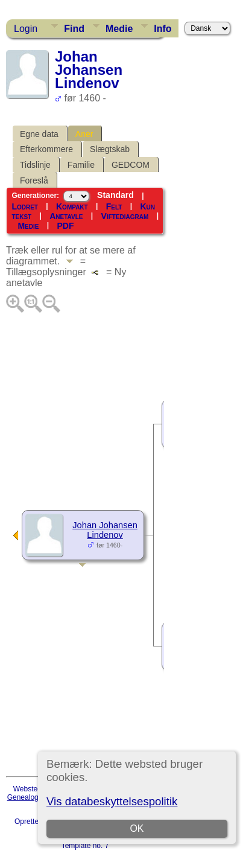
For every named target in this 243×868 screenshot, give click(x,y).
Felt (114, 206)
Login (26, 29)
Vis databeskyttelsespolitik (112, 801)
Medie (119, 29)
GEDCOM (131, 165)
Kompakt (72, 206)
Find (74, 29)
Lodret (25, 206)
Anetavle (66, 216)
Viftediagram (125, 216)
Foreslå (34, 180)
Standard (115, 195)
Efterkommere (46, 149)
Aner (84, 134)
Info (163, 29)
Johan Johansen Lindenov (105, 530)
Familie (81, 165)
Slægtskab (110, 149)
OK (137, 828)
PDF (65, 226)
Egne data (39, 134)
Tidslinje (35, 165)
